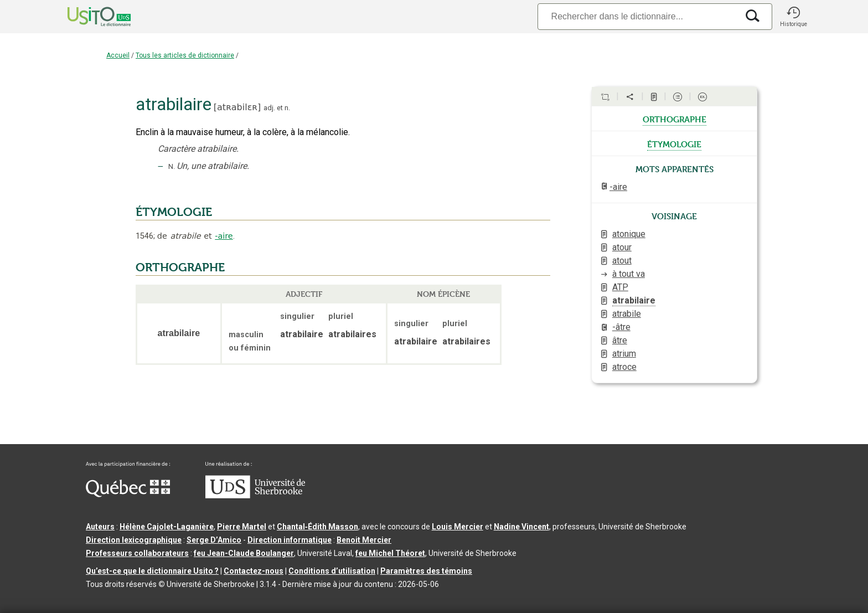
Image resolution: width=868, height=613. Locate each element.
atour (622, 247)
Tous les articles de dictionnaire (185, 55)
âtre (620, 340)
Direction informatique (290, 540)
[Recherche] (638, 16)
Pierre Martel (242, 527)
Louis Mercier (458, 527)
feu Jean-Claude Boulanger (244, 553)
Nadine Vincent (521, 527)
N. (172, 166)
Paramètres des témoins (426, 571)
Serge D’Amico (214, 540)
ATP (620, 287)
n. (287, 108)
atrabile (627, 314)
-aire (224, 236)
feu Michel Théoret (390, 553)
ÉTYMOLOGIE (174, 212)
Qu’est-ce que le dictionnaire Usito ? (152, 571)
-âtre (621, 327)
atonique (629, 234)
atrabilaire (634, 300)
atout (622, 261)
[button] (793, 17)
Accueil (118, 55)
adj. (269, 108)
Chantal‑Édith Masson (317, 527)
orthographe (675, 119)
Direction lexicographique (134, 540)
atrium (624, 354)
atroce (624, 367)
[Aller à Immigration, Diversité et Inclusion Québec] (128, 494)
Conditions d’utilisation (332, 571)
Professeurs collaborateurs (137, 553)
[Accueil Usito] (87, 17)
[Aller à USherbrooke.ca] (255, 496)
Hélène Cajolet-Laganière (167, 527)
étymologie (674, 143)
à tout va (629, 274)
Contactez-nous (254, 571)
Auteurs (100, 527)
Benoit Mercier (364, 540)
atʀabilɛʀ (237, 107)
